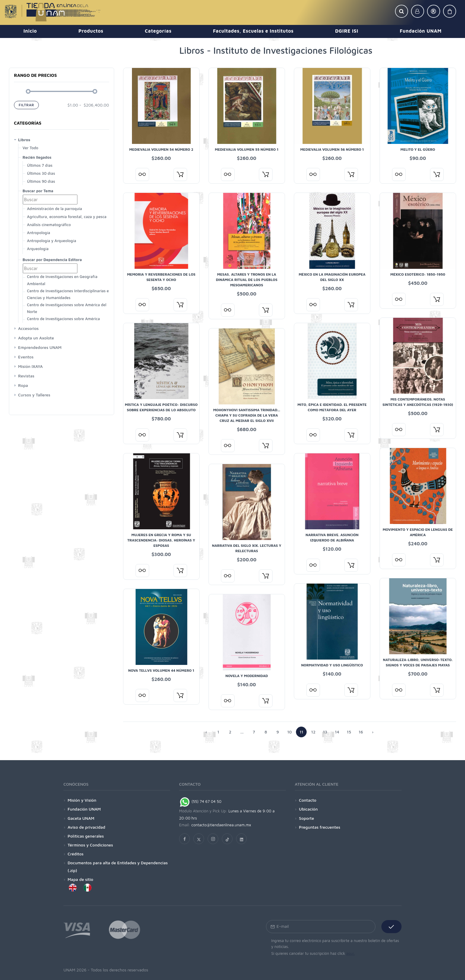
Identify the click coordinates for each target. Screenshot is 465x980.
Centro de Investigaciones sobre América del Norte (67, 308)
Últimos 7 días (40, 165)
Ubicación (308, 809)
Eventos (26, 357)
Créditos (76, 854)
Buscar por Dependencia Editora (52, 260)
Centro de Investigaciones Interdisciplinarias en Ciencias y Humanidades (69, 294)
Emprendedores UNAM (40, 347)
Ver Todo (30, 148)
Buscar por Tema (38, 191)
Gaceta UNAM (81, 818)
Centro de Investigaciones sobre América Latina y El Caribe (63, 322)
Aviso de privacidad (86, 827)
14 (337, 732)
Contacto (308, 800)
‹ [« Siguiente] (206, 732)
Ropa (23, 385)
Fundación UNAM (84, 809)
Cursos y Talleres (34, 395)
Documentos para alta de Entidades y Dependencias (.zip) (118, 866)
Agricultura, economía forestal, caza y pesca (67, 217)
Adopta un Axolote (36, 338)
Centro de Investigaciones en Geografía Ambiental (62, 280)
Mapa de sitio (80, 879)
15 (349, 732)
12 (313, 732)
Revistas (26, 376)
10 (289, 732)
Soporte (306, 818)
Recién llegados (37, 157)
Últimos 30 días (41, 173)
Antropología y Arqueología (52, 241)
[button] (402, 11)
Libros (24, 140)
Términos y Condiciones (90, 845)
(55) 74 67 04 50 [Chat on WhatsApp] (200, 801)
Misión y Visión (82, 800)
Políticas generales (86, 836)
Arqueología (38, 249)
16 (361, 732)
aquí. (350, 953)
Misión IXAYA (30, 366)
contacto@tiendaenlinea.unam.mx (221, 825)
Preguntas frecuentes (320, 827)
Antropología (39, 233)
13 (325, 732)
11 (301, 732)
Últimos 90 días (41, 181)
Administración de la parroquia (54, 209)
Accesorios (28, 328)
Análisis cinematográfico (49, 225)
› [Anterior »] (373, 732)
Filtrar (26, 105)
